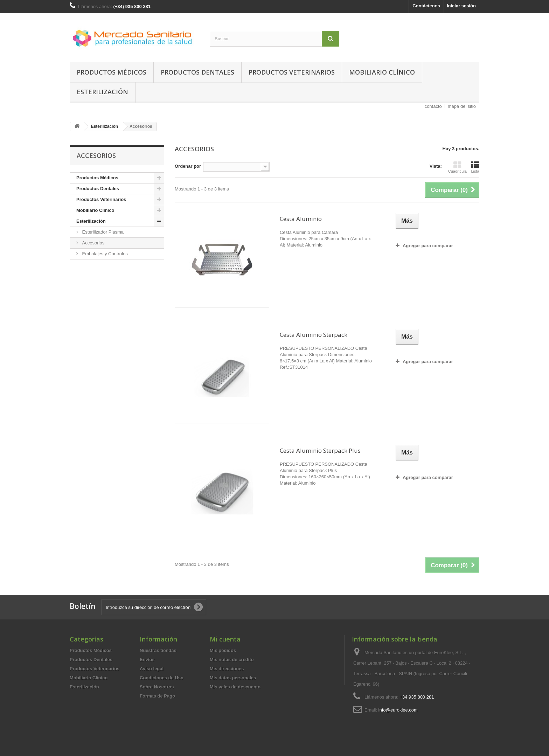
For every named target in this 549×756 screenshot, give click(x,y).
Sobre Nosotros (157, 687)
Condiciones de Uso (162, 678)
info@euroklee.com (398, 710)
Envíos (147, 660)
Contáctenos (426, 6)
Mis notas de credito (232, 660)
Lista (475, 167)
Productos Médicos (112, 72)
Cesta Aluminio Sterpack (314, 335)
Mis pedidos (223, 650)
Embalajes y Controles (104, 254)
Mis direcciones (227, 669)
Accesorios (93, 243)
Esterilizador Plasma (102, 232)
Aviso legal (152, 669)
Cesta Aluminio (301, 219)
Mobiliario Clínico (382, 72)
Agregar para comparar (428, 246)
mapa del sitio (462, 106)
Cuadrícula (457, 167)
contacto (433, 106)
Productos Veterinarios (292, 72)
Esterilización (102, 92)
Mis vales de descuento (235, 687)
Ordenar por (188, 166)
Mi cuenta (225, 639)
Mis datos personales (233, 678)
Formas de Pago (157, 696)
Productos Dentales (197, 72)
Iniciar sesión (461, 6)
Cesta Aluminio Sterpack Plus (320, 450)
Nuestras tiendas (158, 650)
